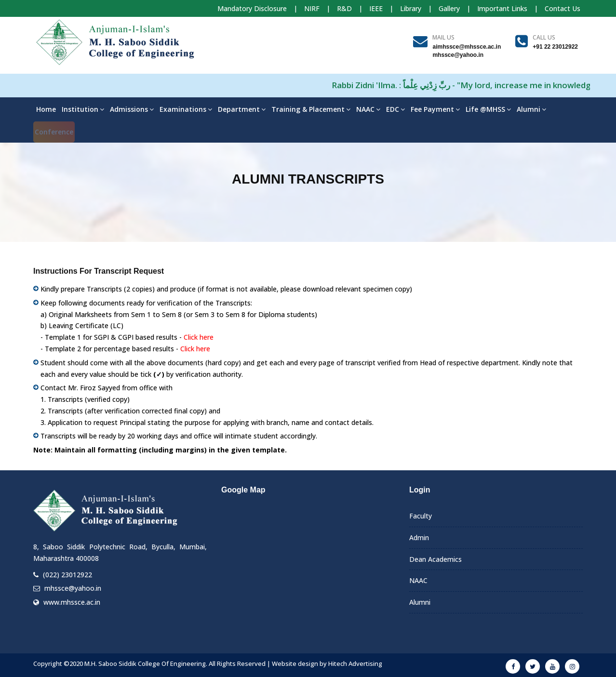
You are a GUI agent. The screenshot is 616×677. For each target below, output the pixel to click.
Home (46, 109)
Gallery (449, 8)
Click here (199, 337)
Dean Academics (435, 559)
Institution (83, 109)
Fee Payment (435, 109)
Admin (419, 538)
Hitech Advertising (355, 664)
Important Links (502, 8)
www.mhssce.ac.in (72, 602)
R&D (344, 8)
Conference (54, 132)
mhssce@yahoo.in (73, 588)
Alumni (531, 109)
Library (411, 8)
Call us (544, 37)
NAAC (368, 109)
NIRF (312, 8)
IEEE (376, 8)
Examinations (186, 109)
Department (242, 109)
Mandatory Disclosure (252, 8)
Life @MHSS (488, 109)
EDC (395, 109)
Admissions (132, 109)
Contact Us (562, 8)
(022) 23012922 (67, 575)
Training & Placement (311, 109)
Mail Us (443, 37)
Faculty (421, 516)
